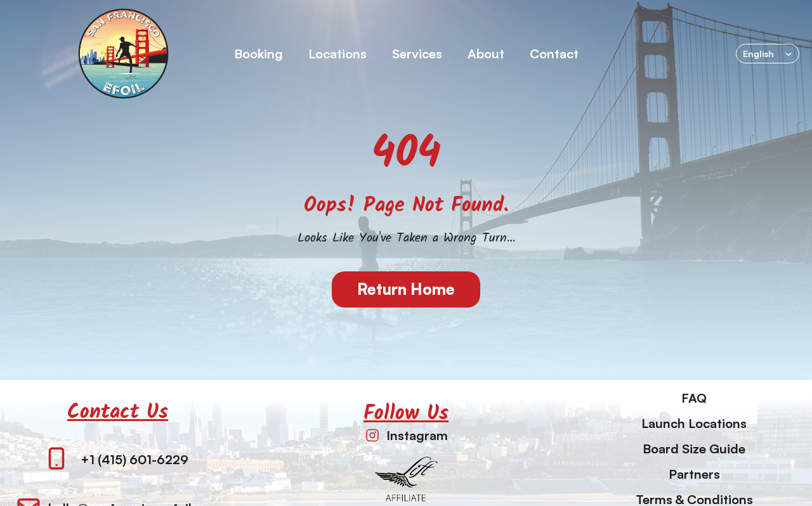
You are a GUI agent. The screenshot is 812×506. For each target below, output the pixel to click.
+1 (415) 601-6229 (134, 459)
